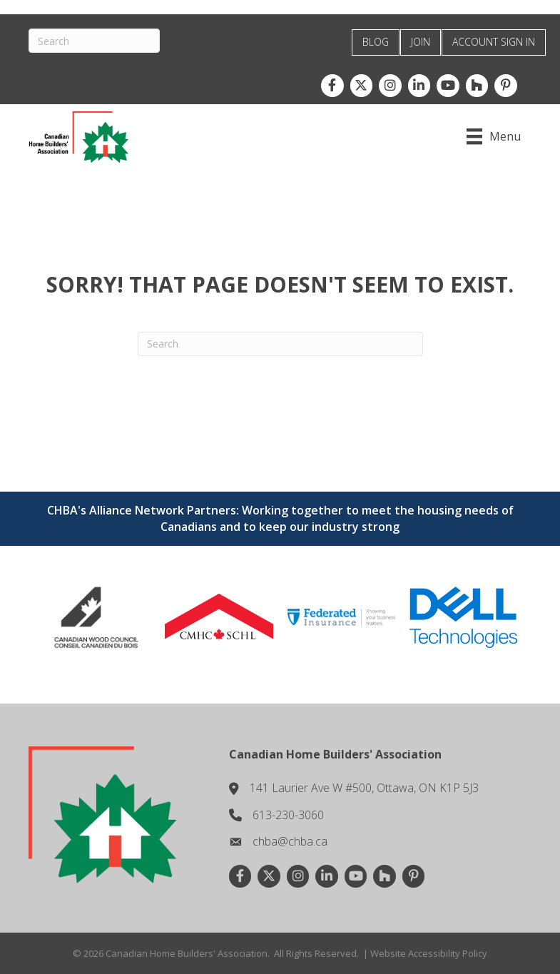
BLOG (376, 42)
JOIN (421, 42)
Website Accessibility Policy (429, 953)
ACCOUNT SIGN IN (494, 42)
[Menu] (494, 136)
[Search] (94, 41)
